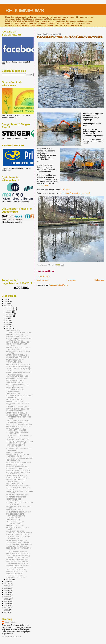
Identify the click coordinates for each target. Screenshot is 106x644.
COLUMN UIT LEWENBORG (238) (17, 376)
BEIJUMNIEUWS (24, 11)
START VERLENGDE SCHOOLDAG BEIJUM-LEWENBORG (17, 421)
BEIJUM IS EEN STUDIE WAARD (17, 558)
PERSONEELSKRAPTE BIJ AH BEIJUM (19, 332)
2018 (6, 588)
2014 (6, 597)
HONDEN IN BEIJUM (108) (14, 484)
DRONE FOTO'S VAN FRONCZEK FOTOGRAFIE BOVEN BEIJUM (17, 563)
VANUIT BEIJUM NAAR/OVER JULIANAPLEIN (16, 481)
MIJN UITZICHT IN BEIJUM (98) (16, 466)
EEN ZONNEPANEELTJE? (14, 575)
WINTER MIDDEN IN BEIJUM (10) (17, 355)
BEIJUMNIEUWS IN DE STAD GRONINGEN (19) (15, 517)
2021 (6, 581)
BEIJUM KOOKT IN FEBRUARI (16, 577)
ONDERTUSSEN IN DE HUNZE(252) (18, 486)
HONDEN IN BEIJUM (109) (14, 388)
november (10, 310)
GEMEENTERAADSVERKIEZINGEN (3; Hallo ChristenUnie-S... (19, 373)
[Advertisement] (14, 238)
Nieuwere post (42, 280)
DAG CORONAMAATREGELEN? (16, 336)
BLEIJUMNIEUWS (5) (13, 460)
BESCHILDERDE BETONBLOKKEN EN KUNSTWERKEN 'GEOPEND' (19, 545)
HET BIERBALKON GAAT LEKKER (17, 468)
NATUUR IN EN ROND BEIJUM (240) (18, 342)
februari (9, 328)
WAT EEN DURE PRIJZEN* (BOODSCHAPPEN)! (15, 523)
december (10, 308)
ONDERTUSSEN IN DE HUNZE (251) (18, 554)
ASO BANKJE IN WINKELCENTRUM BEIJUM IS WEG (18, 538)
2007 (6, 612)
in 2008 (66, 189)
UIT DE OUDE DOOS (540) (14, 510)
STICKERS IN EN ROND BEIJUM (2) (18, 556)
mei (8, 322)
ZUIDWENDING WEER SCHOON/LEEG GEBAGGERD (70, 37)
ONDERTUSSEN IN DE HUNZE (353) (18, 426)
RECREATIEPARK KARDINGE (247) (18, 478)
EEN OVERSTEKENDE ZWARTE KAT (18, 512)
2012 (6, 601)
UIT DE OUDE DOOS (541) (14, 452)
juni (7, 320)
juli (7, 318)
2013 (6, 599)
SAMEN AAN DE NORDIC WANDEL (17, 407)
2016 (6, 592)
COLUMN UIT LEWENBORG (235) (17, 560)
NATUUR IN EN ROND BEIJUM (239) (18, 409)
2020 (6, 584)
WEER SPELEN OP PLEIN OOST (17, 378)
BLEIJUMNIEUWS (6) (13, 394)
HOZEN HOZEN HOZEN (14, 399)
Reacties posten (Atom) (58, 285)
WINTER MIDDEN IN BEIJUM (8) (16, 476)
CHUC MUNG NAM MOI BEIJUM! (17, 571)
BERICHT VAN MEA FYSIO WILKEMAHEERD (14, 391)
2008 (6, 610)
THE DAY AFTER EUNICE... (15, 411)
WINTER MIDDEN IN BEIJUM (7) (16, 540)
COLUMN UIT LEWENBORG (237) (17, 439)
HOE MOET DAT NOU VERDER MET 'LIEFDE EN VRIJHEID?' (18, 455)
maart (8, 326)
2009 (6, 608)
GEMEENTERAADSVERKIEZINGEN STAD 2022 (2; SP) (18, 473)
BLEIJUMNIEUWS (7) (13, 330)
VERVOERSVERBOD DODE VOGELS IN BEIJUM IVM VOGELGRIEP (19, 442)
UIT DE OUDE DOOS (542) (14, 382)
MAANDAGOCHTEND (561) (15, 401)
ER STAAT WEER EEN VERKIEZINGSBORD (14, 362)
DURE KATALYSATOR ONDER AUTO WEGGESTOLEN (18, 349)
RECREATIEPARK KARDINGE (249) (18, 357)
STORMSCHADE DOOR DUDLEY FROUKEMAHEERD (17, 433)
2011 (6, 603)
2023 (6, 304)
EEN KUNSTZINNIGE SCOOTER (16, 552)
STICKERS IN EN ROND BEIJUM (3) (18, 367)
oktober (9, 312)
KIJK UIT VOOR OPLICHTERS (16, 569)
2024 (6, 301)
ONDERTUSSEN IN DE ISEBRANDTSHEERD (14, 500)
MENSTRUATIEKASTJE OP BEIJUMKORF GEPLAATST (16, 429)
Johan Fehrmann (11, 622)
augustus (9, 316)
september (10, 314)
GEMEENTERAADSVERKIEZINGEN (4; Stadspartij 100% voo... (19, 339)
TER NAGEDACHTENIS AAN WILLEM (18, 462)
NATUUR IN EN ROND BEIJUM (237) (18, 535)
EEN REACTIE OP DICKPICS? (16, 497)
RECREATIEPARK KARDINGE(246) (17, 542)
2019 (6, 586)
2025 (6, 299)
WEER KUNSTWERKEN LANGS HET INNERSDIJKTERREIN (18, 566)
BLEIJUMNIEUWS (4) (13, 520)
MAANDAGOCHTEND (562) (15, 334)
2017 (6, 590)
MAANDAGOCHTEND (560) (15, 464)
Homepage (71, 280)
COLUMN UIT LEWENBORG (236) (17, 495)
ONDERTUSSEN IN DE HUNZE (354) (18, 365)
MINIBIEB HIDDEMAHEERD (15, 514)
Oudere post (99, 280)
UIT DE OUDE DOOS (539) (14, 573)
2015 (6, 594)
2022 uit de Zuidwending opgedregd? (75, 193)
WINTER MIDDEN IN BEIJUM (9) (16, 413)
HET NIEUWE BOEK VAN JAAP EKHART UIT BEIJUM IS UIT (19, 396)
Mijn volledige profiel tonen (12, 636)
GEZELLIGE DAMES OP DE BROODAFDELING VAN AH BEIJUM (19, 532)
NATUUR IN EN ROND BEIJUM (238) (18, 470)
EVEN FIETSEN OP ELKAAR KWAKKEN (19, 458)
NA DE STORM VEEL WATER (15, 380)
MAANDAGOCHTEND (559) (15, 525)
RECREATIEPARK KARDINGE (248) (18, 415)
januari (9, 579)
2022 (6, 306)
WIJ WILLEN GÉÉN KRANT (15, 359)
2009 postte (43, 185)
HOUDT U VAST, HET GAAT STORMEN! (19, 424)
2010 (6, 606)
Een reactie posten (43, 276)
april (8, 324)
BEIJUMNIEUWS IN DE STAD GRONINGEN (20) (15, 446)
